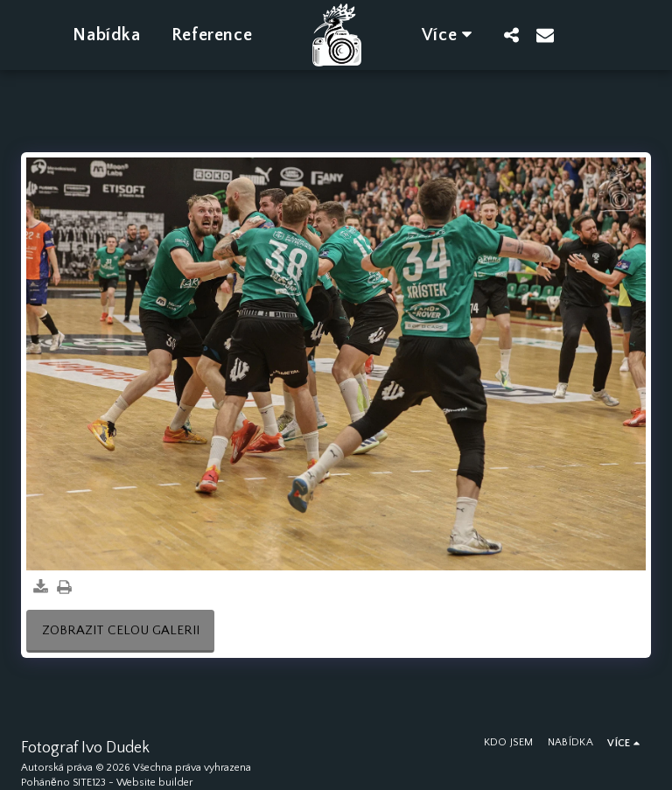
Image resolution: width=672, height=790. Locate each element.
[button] (512, 35)
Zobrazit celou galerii (121, 630)
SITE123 (89, 783)
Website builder (154, 783)
